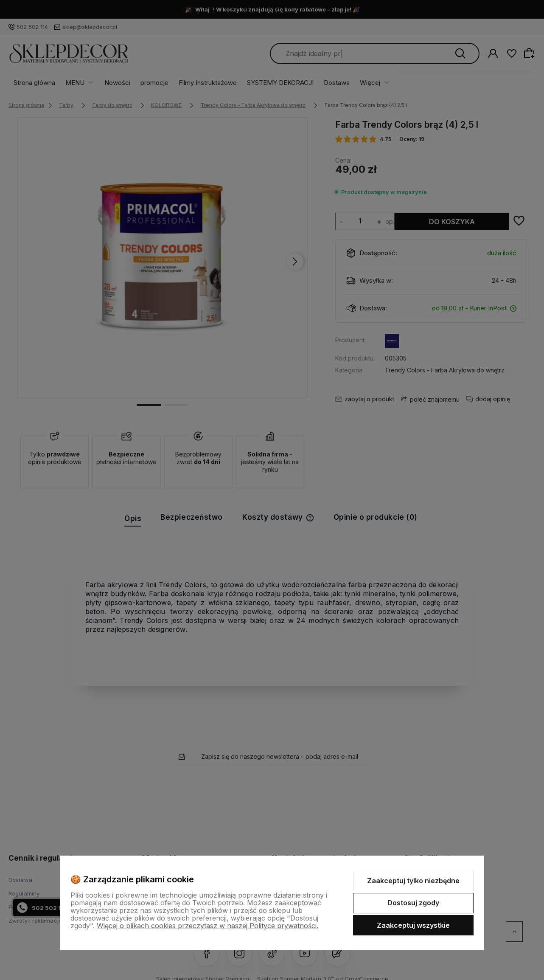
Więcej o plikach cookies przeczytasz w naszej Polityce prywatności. (208, 926)
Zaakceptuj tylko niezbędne (413, 881)
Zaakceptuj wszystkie (413, 925)
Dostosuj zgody (413, 903)
